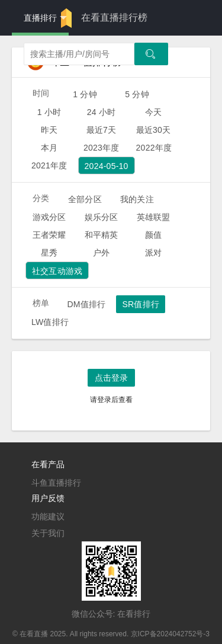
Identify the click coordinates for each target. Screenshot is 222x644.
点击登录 (111, 378)
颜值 (153, 235)
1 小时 (49, 112)
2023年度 (102, 148)
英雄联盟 (154, 217)
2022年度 (154, 148)
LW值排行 (50, 322)
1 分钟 (85, 94)
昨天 (49, 130)
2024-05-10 (107, 166)
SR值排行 (141, 304)
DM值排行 (86, 304)
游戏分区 (49, 217)
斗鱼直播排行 (56, 483)
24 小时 (102, 112)
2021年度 (49, 165)
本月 (49, 148)
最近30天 (154, 130)
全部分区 (85, 199)
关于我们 (48, 533)
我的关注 (137, 199)
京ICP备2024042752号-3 (170, 634)
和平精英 (102, 235)
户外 (101, 253)
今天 (153, 112)
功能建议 (48, 517)
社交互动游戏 (57, 271)
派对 (153, 253)
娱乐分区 (102, 217)
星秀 (49, 253)
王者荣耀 (49, 235)
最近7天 (102, 130)
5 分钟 (137, 94)
